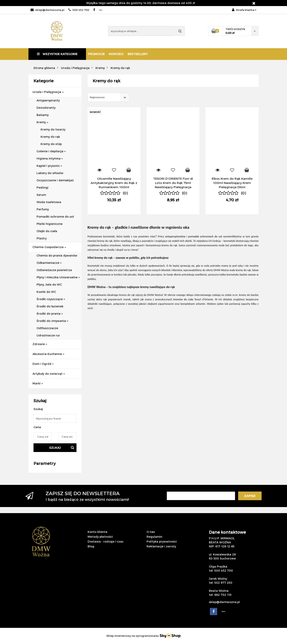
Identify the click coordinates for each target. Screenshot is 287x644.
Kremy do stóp (51, 144)
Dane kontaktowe (227, 532)
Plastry (42, 238)
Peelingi (42, 187)
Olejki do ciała (47, 231)
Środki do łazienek (50, 306)
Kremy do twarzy (53, 129)
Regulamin (154, 537)
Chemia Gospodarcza (49, 247)
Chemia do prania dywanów (57, 255)
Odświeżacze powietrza (54, 270)
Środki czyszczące (51, 299)
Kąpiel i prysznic (49, 166)
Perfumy (43, 209)
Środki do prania (50, 314)
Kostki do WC (46, 292)
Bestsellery (138, 54)
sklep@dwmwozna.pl (47, 10)
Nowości (116, 54)
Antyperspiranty (48, 100)
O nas (151, 532)
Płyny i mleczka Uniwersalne (58, 277)
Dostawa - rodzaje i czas (105, 541)
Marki (38, 383)
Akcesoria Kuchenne (48, 354)
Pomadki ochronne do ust (55, 217)
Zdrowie (40, 344)
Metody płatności (100, 537)
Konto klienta (97, 532)
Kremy (42, 122)
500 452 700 (79, 10)
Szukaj (55, 448)
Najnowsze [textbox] (97, 97)
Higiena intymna (50, 158)
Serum (41, 195)
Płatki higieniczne (50, 224)
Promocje (96, 54)
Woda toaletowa (49, 202)
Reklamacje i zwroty (161, 546)
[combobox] (108, 97)
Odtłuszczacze (47, 328)
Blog (91, 546)
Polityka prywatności (162, 541)
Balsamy (43, 115)
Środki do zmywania (52, 321)
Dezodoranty (46, 108)
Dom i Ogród (43, 364)
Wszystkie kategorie (57, 54)
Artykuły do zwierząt (49, 374)
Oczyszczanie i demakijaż (55, 180)
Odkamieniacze (49, 263)
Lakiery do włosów (50, 173)
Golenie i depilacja (51, 151)
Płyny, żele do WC (49, 284)
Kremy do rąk (50, 137)
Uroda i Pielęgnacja (48, 92)
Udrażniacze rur (48, 335)
